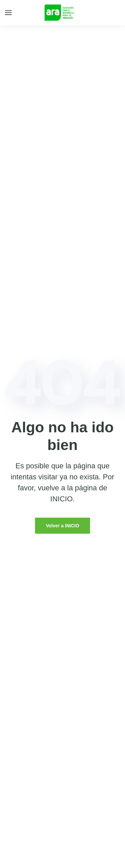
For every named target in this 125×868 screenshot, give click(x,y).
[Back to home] (62, 13)
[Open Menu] (8, 13)
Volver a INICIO (62, 526)
